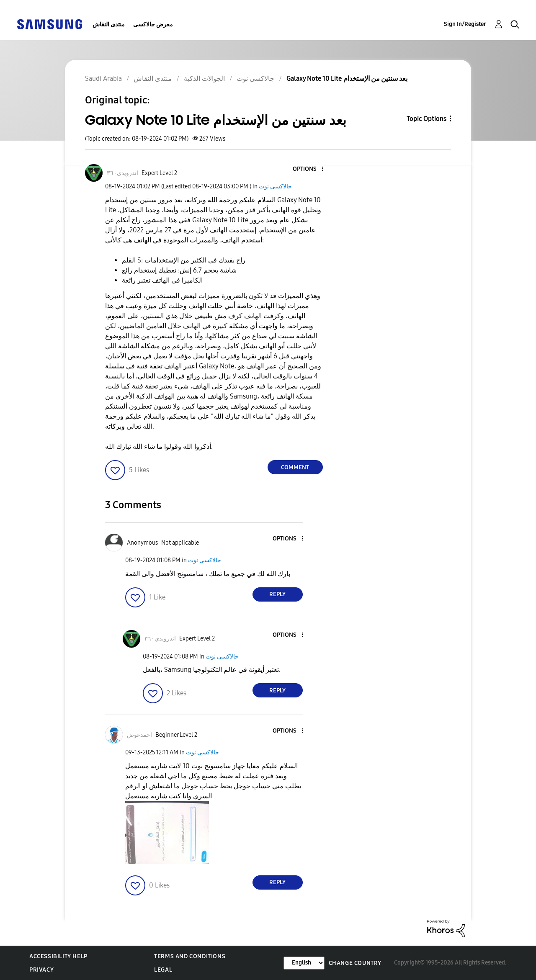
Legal (163, 970)
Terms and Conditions (190, 956)
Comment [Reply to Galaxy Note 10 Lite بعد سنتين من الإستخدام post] (295, 467)
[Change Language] (304, 963)
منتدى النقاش (109, 24)
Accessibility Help (58, 956)
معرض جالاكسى (153, 24)
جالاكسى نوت (275, 186)
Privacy (41, 970)
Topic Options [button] (426, 119)
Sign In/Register (465, 24)
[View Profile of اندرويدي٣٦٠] (122, 173)
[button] (308, 169)
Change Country (355, 963)
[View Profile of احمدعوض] (139, 735)
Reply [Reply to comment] (277, 594)
